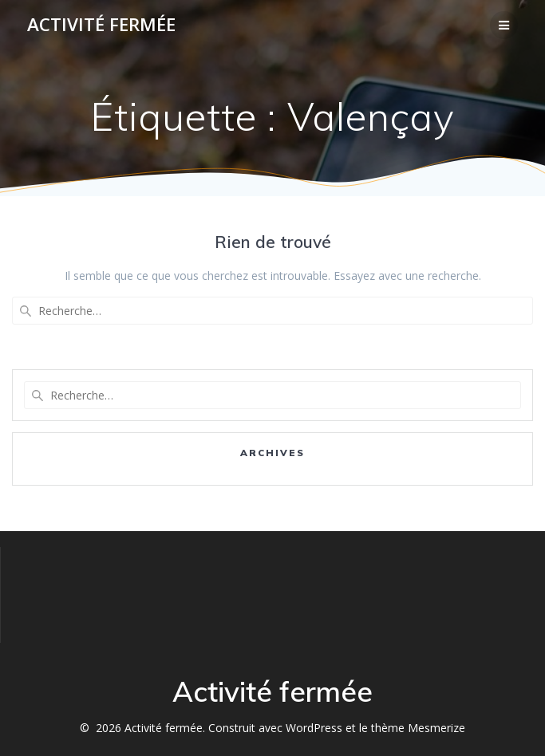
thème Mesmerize (418, 728)
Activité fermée (101, 25)
